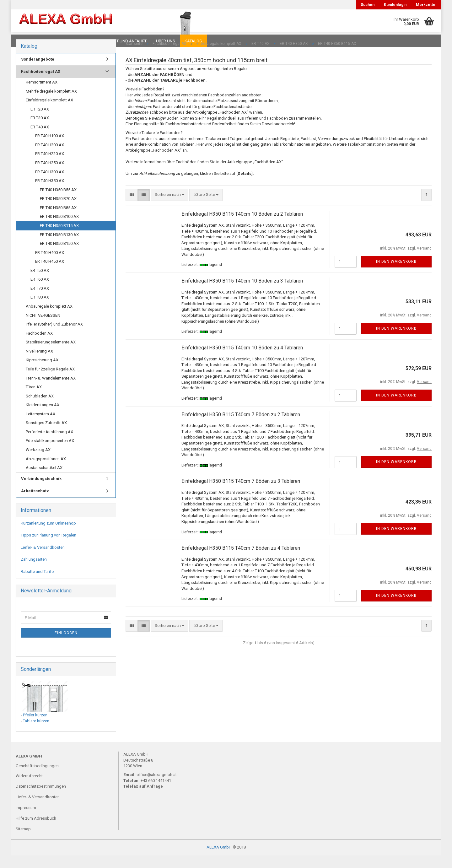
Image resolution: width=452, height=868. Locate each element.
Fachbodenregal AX (41, 84)
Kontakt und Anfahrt (124, 41)
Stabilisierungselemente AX (51, 355)
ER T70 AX (40, 301)
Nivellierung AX (39, 364)
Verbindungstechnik (41, 491)
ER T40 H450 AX (50, 274)
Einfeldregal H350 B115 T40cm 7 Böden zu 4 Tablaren (241, 561)
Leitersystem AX (40, 426)
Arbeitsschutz (35, 503)
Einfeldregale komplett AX (49, 113)
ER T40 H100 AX (50, 148)
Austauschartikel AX (44, 480)
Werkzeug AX (38, 462)
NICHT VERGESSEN (43, 328)
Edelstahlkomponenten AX (50, 453)
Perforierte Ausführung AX (49, 444)
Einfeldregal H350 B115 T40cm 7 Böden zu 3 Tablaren (241, 494)
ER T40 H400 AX (50, 265)
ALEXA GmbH (219, 860)
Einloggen (66, 645)
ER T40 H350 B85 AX (58, 220)
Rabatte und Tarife (37, 584)
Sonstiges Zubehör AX (46, 435)
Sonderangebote (38, 72)
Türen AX (34, 399)
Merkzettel (426, 5)
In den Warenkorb (396, 274)
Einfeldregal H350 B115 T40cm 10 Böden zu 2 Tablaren (242, 226)
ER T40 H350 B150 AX (59, 256)
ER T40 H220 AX (50, 166)
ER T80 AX (40, 310)
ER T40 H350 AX (50, 193)
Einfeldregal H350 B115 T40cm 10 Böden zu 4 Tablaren (242, 360)
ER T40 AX (40, 140)
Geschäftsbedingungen (37, 778)
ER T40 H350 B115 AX (59, 238)
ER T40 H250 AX (50, 175)
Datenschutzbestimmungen (41, 799)
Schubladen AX (40, 409)
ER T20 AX (40, 122)
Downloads (29, 41)
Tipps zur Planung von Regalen (48, 548)
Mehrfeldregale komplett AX (51, 104)
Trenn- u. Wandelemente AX (51, 391)
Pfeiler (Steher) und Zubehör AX (54, 337)
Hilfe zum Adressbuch (36, 831)
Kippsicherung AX (42, 372)
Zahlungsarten (34, 572)
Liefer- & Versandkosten (43, 560)
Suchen (368, 5)
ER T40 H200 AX (50, 157)
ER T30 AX (40, 130)
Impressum (26, 820)
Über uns (166, 41)
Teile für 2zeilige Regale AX (50, 382)
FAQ (55, 41)
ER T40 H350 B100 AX (59, 229)
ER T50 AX (40, 283)
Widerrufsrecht (29, 788)
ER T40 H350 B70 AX (58, 211)
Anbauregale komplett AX (49, 319)
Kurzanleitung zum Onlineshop (48, 536)
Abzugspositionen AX (46, 471)
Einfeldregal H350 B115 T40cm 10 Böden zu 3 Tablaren (242, 293)
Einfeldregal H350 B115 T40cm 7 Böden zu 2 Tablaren (241, 427)
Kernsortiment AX (42, 95)
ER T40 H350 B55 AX (58, 202)
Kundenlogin (395, 5)
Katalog (193, 41)
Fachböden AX (39, 346)
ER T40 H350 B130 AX (59, 247)
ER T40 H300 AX (50, 184)
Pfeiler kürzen (35, 728)
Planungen (80, 41)
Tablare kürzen (36, 733)
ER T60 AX (40, 292)
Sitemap (23, 841)
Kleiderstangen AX (43, 417)
